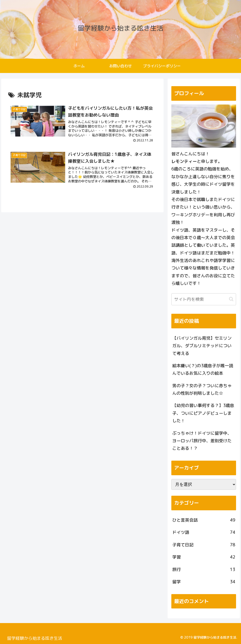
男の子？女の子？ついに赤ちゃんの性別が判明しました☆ (202, 389)
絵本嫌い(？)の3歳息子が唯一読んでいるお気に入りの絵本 (203, 369)
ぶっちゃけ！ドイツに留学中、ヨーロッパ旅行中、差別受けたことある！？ (202, 441)
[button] (231, 299)
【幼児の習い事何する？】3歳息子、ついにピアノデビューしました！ (203, 413)
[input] (204, 299)
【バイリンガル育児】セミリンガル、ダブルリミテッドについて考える (202, 346)
